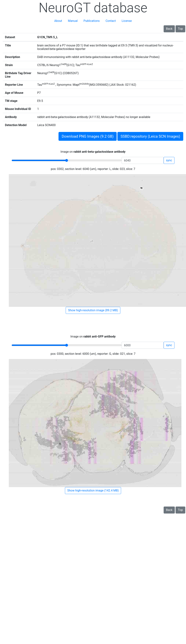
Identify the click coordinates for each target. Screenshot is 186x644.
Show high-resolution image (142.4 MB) (93, 490)
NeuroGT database (93, 8)
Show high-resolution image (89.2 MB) (93, 310)
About (58, 21)
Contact (111, 21)
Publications (92, 21)
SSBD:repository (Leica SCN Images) (150, 136)
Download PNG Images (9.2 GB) (88, 136)
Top (180, 29)
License (127, 21)
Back (169, 29)
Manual (73, 21)
